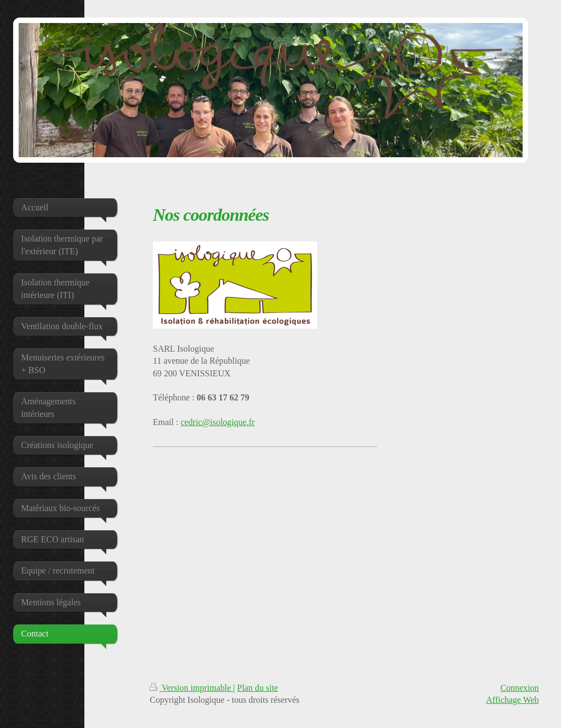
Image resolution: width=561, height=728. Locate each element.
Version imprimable (191, 688)
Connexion (519, 688)
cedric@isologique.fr (218, 422)
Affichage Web (512, 700)
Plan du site (258, 688)
